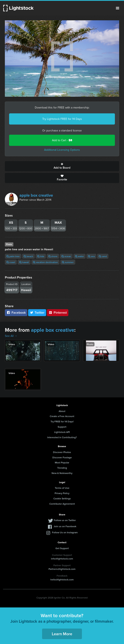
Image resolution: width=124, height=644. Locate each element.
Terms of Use (62, 488)
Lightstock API (62, 432)
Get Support (62, 548)
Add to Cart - (62, 140)
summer (68, 262)
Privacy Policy (62, 493)
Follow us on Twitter (65, 520)
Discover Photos (62, 452)
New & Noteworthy (62, 473)
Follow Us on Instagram (65, 532)
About (62, 411)
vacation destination (45, 262)
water (79, 256)
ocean (66, 256)
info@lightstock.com (62, 559)
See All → (11, 336)
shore (53, 256)
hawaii (24, 262)
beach (28, 256)
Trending (62, 468)
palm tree (13, 256)
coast (11, 262)
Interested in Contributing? (62, 437)
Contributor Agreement (62, 504)
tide (41, 256)
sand (103, 256)
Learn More (62, 634)
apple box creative (36, 195)
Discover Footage (62, 457)
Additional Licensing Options (62, 150)
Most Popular (62, 462)
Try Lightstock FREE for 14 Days (62, 119)
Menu (118, 8)
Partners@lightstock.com (62, 569)
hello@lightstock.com (62, 579)
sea (91, 256)
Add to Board (62, 166)
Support (62, 427)
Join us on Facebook (65, 526)
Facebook (16, 313)
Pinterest (58, 313)
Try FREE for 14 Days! (62, 421)
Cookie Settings (62, 498)
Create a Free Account (62, 416)
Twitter (37, 313)
